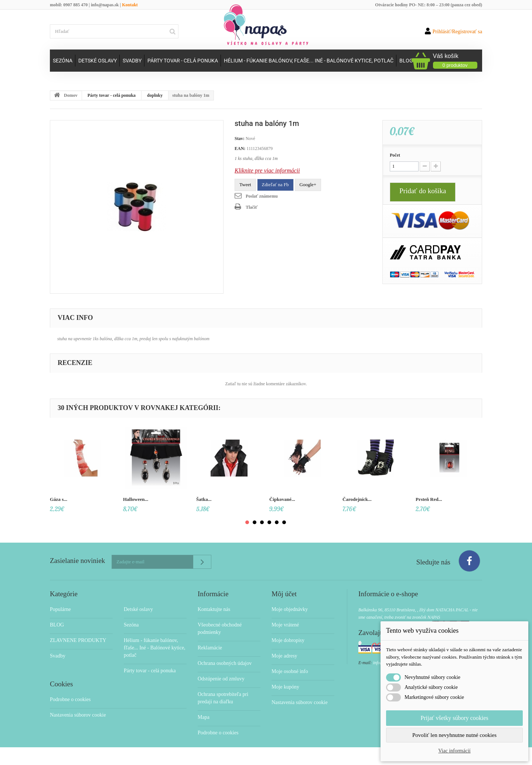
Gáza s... (59, 499)
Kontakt (130, 5)
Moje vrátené (285, 625)
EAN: (240, 148)
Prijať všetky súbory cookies (454, 718)
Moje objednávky (290, 609)
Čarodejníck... (357, 499)
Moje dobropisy (288, 640)
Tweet (245, 185)
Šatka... (204, 499)
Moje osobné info (290, 671)
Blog (406, 61)
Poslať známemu (262, 196)
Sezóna (63, 61)
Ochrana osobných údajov (225, 663)
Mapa (204, 717)
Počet (395, 155)
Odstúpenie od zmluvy (221, 679)
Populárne (60, 609)
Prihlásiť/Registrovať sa (453, 31)
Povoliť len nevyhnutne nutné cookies (454, 735)
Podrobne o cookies (70, 699)
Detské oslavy (98, 61)
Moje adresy (284, 656)
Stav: (240, 139)
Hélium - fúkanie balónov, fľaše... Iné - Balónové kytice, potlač (309, 61)
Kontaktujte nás (214, 609)
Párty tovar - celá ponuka (183, 61)
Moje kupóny (285, 687)
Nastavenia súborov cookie (78, 715)
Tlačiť (252, 207)
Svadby (132, 61)
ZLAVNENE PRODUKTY (78, 640)
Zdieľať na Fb (275, 185)
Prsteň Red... (429, 499)
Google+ (308, 185)
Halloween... (136, 499)
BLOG (57, 625)
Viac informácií (454, 751)
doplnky (155, 95)
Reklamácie (210, 648)
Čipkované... (282, 499)
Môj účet (284, 594)
